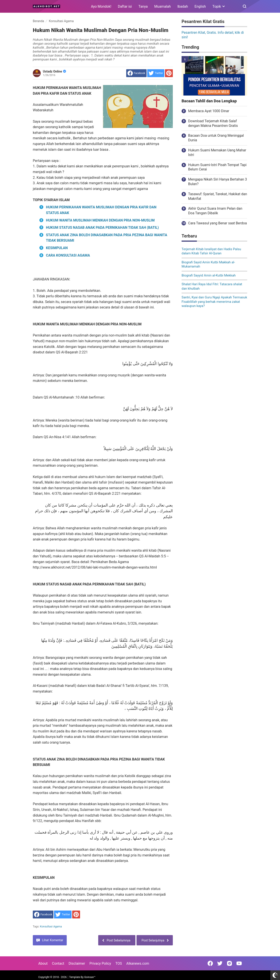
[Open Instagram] (229, 963)
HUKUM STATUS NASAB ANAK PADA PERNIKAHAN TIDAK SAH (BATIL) (102, 228)
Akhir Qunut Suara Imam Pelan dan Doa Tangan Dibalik (215, 211)
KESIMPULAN (57, 248)
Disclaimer (77, 963)
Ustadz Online (54, 71)
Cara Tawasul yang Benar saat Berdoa (217, 223)
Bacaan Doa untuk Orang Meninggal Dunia (216, 138)
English (200, 6)
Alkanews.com (138, 963)
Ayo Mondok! (101, 6)
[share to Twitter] (156, 73)
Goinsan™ (90, 977)
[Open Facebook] (210, 963)
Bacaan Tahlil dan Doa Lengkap (209, 101)
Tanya (143, 6)
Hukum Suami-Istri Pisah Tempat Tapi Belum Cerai (217, 167)
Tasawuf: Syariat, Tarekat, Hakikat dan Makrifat (218, 196)
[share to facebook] (136, 73)
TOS (119, 963)
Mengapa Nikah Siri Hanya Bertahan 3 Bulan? (218, 182)
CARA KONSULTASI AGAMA (68, 255)
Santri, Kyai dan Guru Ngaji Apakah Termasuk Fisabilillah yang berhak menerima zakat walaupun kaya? (214, 302)
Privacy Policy (100, 963)
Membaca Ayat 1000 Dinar (209, 111)
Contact (58, 963)
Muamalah (163, 6)
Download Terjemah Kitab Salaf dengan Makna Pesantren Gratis (213, 123)
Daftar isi (125, 6)
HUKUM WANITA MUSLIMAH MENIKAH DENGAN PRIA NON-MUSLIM (100, 220)
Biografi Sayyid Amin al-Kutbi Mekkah (209, 275)
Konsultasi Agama (51, 927)
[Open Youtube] (239, 963)
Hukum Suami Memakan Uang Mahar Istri (217, 152)
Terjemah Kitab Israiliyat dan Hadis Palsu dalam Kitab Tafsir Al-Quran (211, 251)
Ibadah (183, 6)
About (43, 963)
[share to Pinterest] (169, 73)
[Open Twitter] (220, 963)
